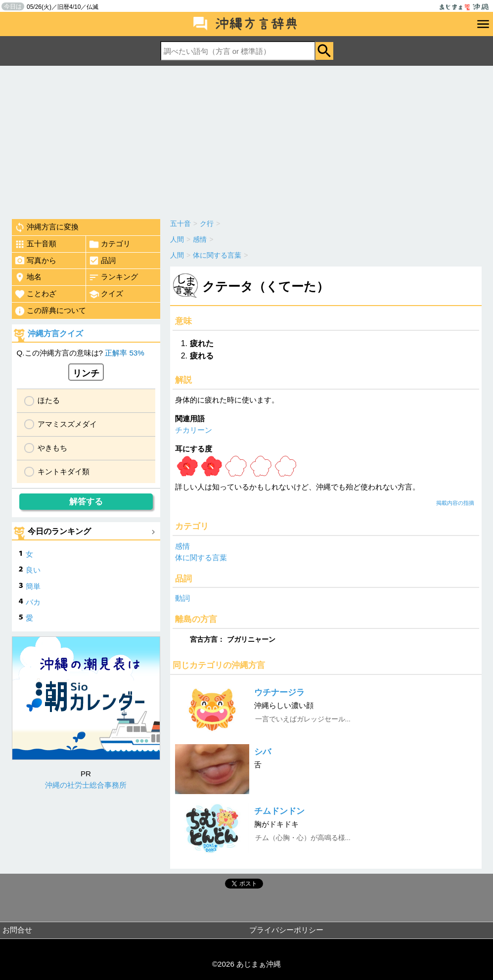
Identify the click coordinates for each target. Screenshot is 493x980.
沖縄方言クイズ (55, 334)
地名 (28, 277)
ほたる (49, 400)
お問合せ (17, 930)
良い (33, 570)
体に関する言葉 (201, 557)
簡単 (33, 586)
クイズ (106, 294)
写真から (35, 261)
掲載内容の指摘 (455, 503)
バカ (33, 602)
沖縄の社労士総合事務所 (86, 785)
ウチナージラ (279, 692)
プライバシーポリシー (286, 930)
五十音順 (35, 244)
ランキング (113, 277)
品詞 (102, 261)
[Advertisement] (246, 140)
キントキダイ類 (64, 471)
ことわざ (35, 294)
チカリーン (194, 430)
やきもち (52, 448)
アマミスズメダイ (67, 424)
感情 (182, 546)
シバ (263, 752)
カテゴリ (110, 244)
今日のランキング (59, 531)
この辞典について (50, 311)
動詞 (182, 598)
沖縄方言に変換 (46, 227)
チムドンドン (279, 811)
